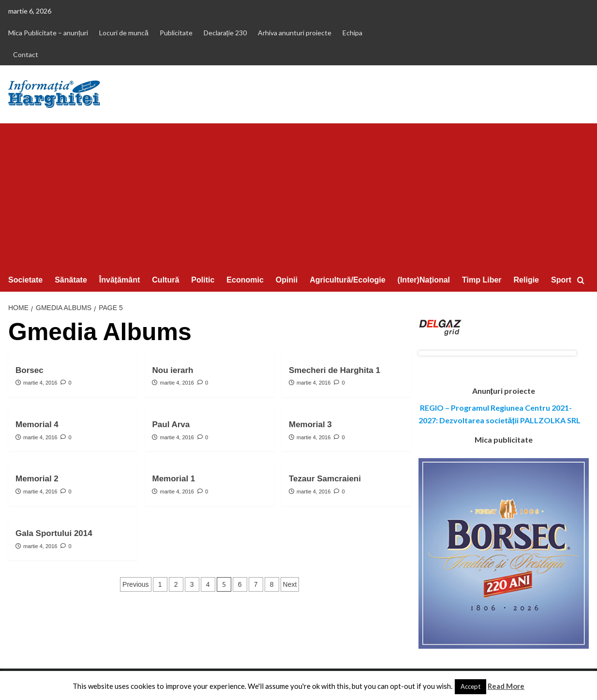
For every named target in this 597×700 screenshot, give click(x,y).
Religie (526, 280)
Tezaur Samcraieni (325, 479)
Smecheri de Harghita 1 (335, 370)
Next (290, 584)
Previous (135, 584)
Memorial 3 (310, 424)
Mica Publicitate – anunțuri (48, 33)
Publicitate (176, 33)
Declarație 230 (225, 33)
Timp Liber (482, 280)
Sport (561, 280)
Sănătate (71, 280)
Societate (25, 280)
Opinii (287, 280)
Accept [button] (470, 686)
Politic (203, 280)
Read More (506, 686)
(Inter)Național (424, 280)
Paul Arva (171, 424)
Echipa (352, 33)
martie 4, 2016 (40, 383)
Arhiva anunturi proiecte (295, 33)
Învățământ (119, 280)
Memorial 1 (173, 479)
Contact (26, 54)
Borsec (30, 370)
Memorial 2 (37, 479)
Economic (245, 280)
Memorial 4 (37, 424)
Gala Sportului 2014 (54, 533)
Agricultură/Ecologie (347, 280)
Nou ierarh (172, 370)
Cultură (165, 280)
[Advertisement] (298, 196)
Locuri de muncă (124, 33)
